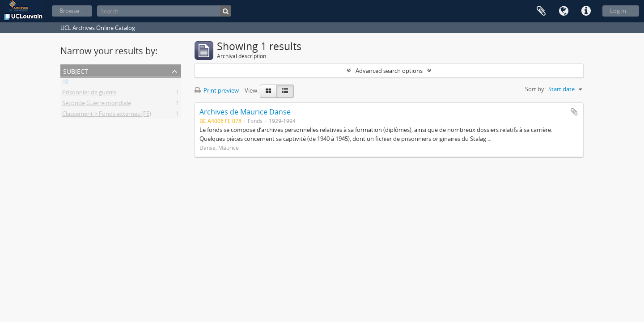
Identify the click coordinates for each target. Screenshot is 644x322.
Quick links (586, 11)
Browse (69, 11)
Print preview (217, 90)
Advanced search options (389, 71)
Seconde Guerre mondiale (97, 105)
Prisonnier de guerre (89, 94)
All (65, 83)
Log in (618, 11)
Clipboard (541, 11)
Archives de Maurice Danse (245, 112)
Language (563, 11)
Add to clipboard (574, 112)
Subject (76, 70)
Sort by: (535, 89)
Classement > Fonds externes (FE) (107, 115)
